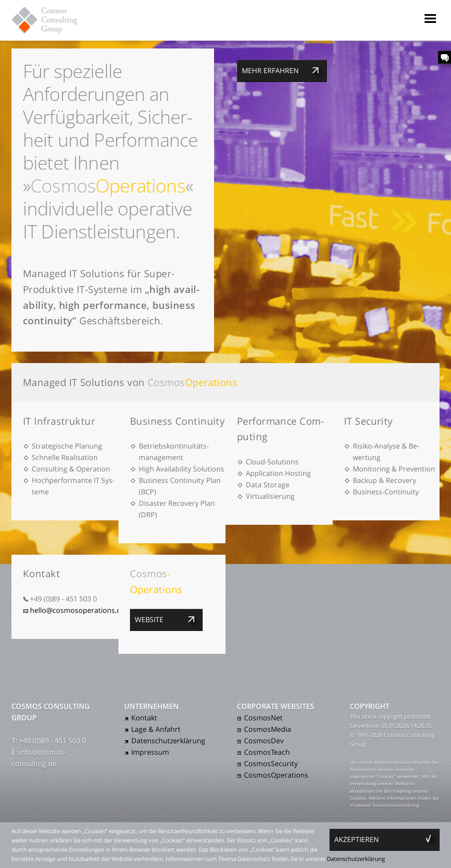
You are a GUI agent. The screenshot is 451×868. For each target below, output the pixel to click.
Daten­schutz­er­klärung (168, 741)
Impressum (150, 752)
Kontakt (144, 718)
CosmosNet (263, 718)
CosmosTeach (267, 752)
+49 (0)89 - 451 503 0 (63, 599)
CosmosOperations (276, 775)
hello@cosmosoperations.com (81, 610)
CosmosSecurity (271, 764)
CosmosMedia (268, 729)
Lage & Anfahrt (156, 729)
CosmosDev (264, 741)
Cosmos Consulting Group (53, 20)
